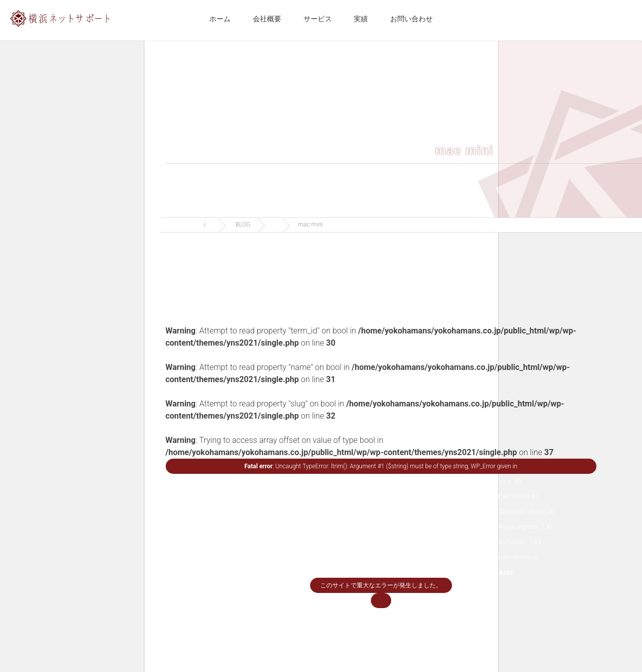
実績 (361, 19)
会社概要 (267, 19)
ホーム (220, 19)
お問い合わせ (411, 19)
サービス (318, 19)
